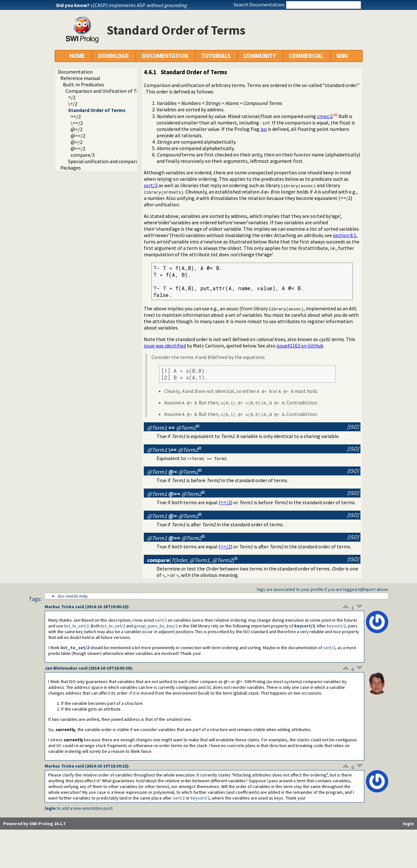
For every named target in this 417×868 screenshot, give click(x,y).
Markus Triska (59, 607)
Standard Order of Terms (97, 110)
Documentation (75, 72)
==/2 (76, 116)
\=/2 (73, 104)
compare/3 (83, 155)
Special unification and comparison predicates (118, 161)
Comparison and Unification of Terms (107, 91)
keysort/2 (305, 626)
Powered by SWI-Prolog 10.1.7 (34, 824)
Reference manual (80, 78)
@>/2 (77, 142)
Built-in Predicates (84, 84)
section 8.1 (345, 235)
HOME (77, 56)
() (191, 560)
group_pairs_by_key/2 (156, 626)
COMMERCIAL (306, 56)
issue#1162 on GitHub (300, 346)
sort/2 (151, 185)
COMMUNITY (260, 56)
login (50, 808)
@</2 (77, 129)
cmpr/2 (325, 116)
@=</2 (78, 136)
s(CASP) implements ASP (139, 5)
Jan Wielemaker (61, 668)
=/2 (72, 97)
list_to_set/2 (77, 626)
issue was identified (165, 346)
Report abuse (375, 589)
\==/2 (77, 123)
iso (264, 129)
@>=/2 (78, 148)
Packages (71, 168)
